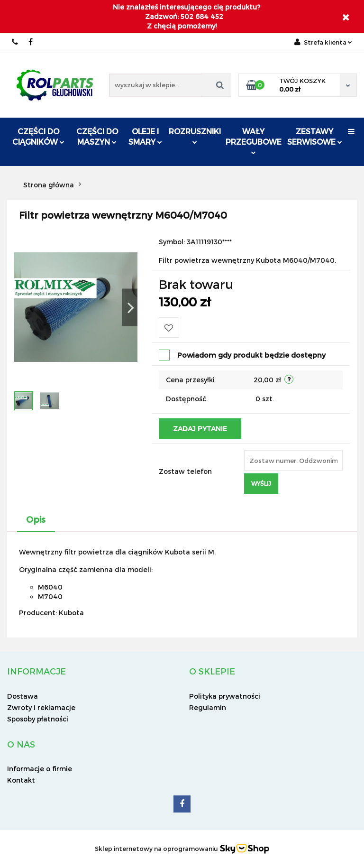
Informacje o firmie (40, 769)
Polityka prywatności (225, 696)
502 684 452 (15, 42)
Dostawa (23, 696)
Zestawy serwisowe (315, 136)
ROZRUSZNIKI (195, 135)
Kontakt (21, 780)
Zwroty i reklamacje (41, 707)
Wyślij (261, 483)
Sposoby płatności (38, 719)
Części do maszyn (97, 136)
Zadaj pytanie (200, 429)
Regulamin (208, 707)
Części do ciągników (38, 136)
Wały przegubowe (254, 141)
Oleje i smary (145, 136)
